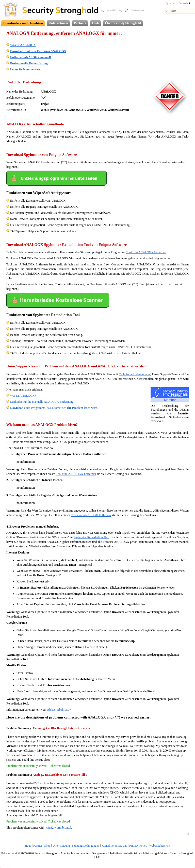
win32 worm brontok (59, 828)
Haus (28, 846)
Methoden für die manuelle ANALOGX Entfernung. (42, 402)
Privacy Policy (138, 846)
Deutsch (184, 3)
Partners (80, 23)
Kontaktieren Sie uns (114, 846)
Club (95, 23)
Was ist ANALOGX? (23, 396)
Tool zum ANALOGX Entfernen (146, 252)
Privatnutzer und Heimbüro (23, 23)
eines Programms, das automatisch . (54, 408)
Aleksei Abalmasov (59, 710)
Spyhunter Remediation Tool (91, 537)
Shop (47, 846)
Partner (38, 846)
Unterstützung (61, 846)
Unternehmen (59, 23)
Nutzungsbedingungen (86, 846)
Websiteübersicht (160, 846)
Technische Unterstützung (135, 374)
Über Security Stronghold (123, 23)
